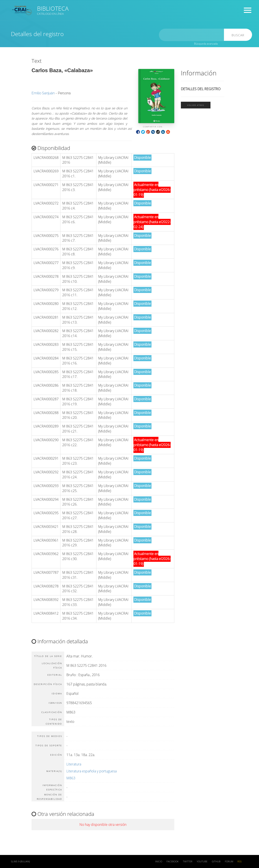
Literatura (74, 764)
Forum (229, 861)
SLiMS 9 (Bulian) (20, 861)
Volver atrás (196, 105)
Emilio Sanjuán (43, 93)
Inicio (159, 861)
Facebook (172, 861)
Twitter (188, 861)
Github (216, 861)
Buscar (239, 35)
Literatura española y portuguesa (92, 771)
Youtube (202, 861)
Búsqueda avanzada (206, 44)
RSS (240, 861)
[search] (192, 35)
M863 (71, 778)
